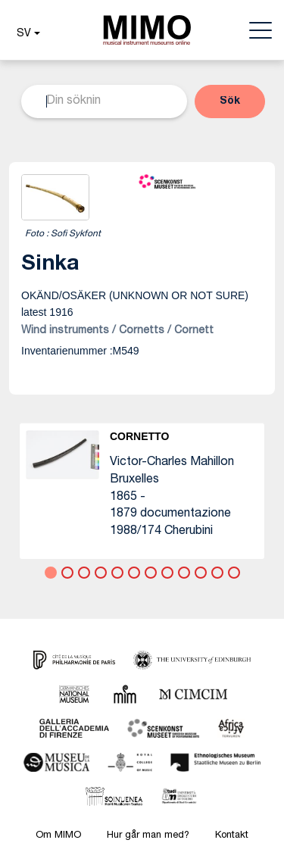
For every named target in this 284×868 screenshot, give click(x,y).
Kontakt (232, 836)
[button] (27, 34)
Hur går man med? (148, 836)
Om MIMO (58, 836)
